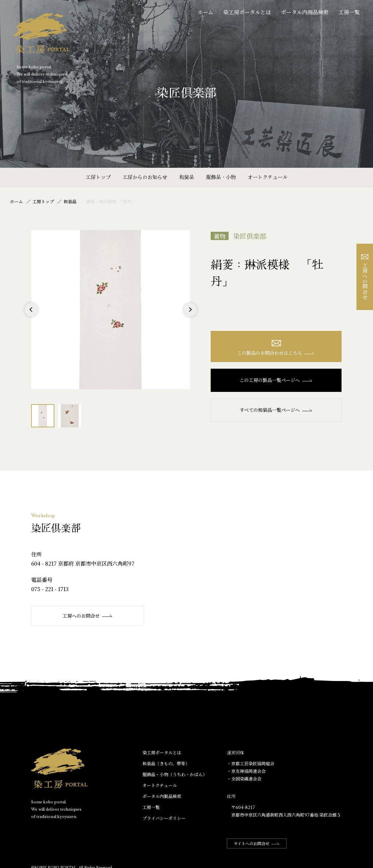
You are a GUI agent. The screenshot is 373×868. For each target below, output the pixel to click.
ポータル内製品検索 (162, 796)
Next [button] (190, 316)
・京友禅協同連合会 (246, 771)
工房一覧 (349, 12)
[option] (111, 310)
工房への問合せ (365, 277)
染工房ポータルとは (247, 12)
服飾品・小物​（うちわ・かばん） (175, 774)
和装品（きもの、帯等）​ (166, 763)
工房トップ (98, 177)
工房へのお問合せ (88, 616)
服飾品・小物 (221, 177)
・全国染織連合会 (244, 779)
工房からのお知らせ (145, 177)
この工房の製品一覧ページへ (276, 380)
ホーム (205, 12)
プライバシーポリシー (164, 818)
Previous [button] (31, 316)
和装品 (187, 177)
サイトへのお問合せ (257, 843)
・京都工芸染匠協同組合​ (251, 763)
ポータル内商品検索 (305, 12)
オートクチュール (268, 177)
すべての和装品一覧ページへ (276, 410)
